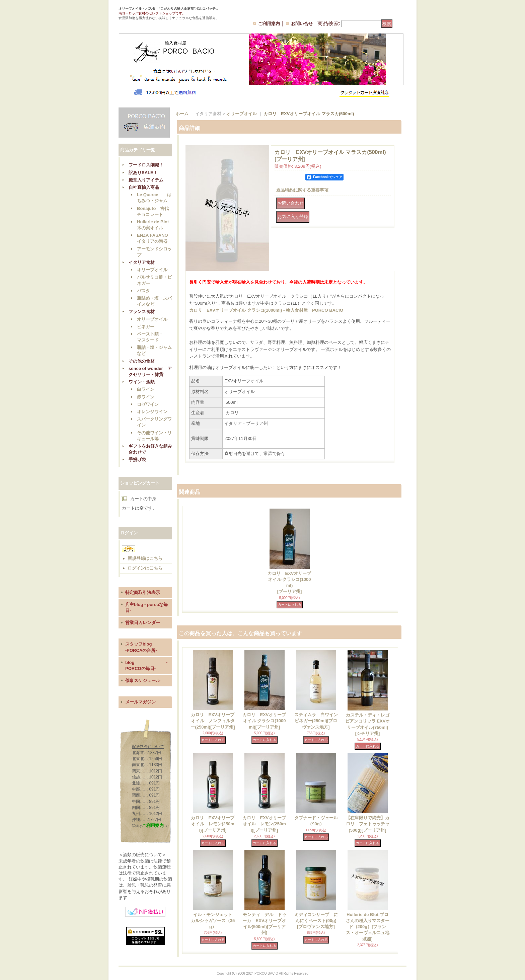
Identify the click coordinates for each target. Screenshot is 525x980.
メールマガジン (140, 702)
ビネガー (146, 327)
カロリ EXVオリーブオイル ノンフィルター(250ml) (213, 721)
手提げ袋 (137, 460)
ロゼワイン (148, 404)
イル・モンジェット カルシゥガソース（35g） (214, 921)
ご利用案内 (269, 24)
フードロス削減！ (146, 165)
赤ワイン (146, 397)
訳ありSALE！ (143, 173)
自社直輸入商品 (144, 187)
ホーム (182, 114)
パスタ (143, 291)
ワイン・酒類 (142, 382)
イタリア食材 (142, 262)
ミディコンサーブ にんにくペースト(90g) (316, 921)
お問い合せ (302, 24)
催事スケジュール (143, 681)
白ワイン (146, 389)
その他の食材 (142, 361)
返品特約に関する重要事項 (302, 190)
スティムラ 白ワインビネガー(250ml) (316, 721)
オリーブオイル (152, 270)
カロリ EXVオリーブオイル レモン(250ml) (213, 824)
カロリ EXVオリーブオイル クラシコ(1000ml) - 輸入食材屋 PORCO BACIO (266, 310)
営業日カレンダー (143, 623)
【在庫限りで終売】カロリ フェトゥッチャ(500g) (368, 824)
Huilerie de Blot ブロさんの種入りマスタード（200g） (368, 927)
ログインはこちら (145, 568)
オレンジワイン (152, 412)
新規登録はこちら (145, 558)
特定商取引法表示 (143, 592)
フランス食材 (142, 312)
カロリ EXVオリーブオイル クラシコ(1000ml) (264, 721)
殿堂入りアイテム (146, 180)
